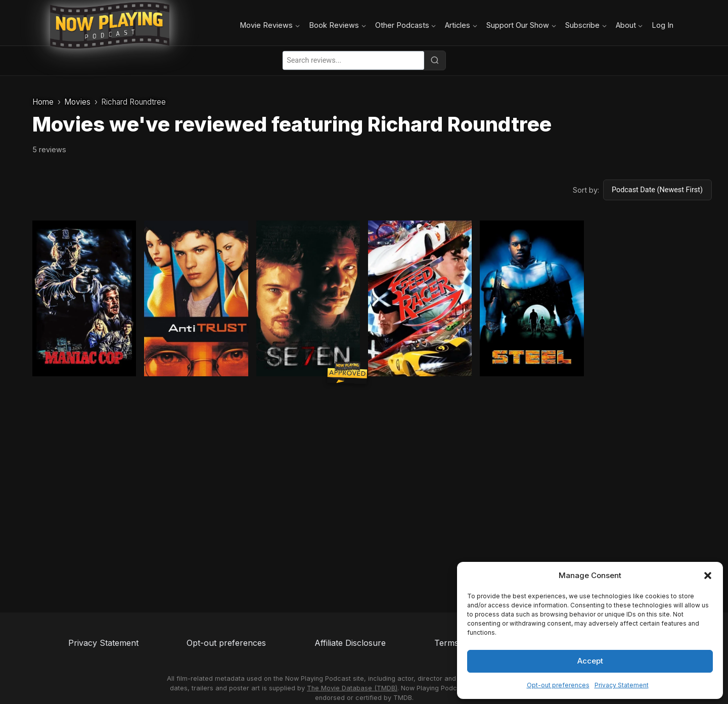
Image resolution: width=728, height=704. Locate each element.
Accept (590, 661)
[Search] (435, 60)
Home (43, 102)
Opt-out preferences (558, 685)
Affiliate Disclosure (350, 643)
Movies (77, 102)
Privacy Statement (622, 685)
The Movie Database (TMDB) (352, 688)
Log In (663, 25)
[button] (708, 576)
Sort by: (586, 190)
